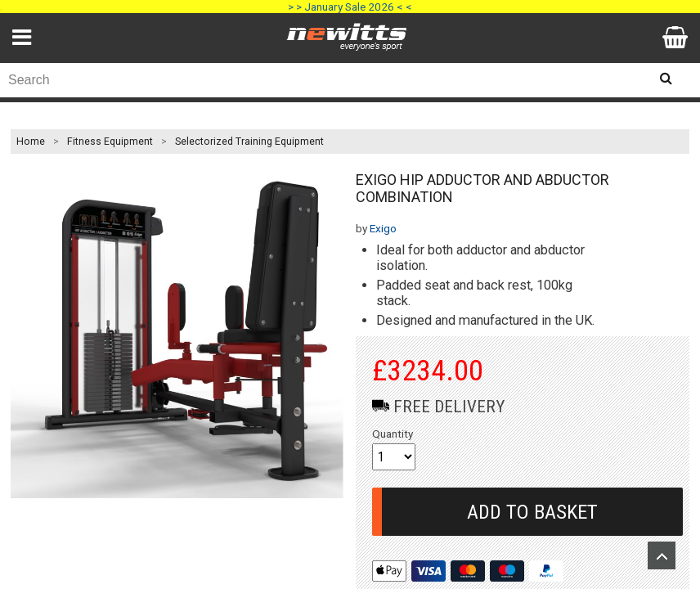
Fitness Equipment (110, 142)
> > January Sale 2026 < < (350, 7)
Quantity (393, 434)
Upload (662, 555)
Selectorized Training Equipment (249, 142)
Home (31, 142)
